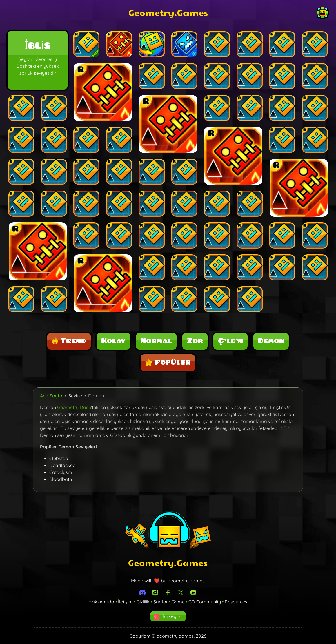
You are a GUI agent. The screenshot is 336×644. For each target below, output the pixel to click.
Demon (271, 341)
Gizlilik (143, 602)
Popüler (168, 362)
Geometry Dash (74, 407)
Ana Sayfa (51, 396)
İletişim (125, 602)
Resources (236, 602)
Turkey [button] (166, 616)
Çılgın (230, 341)
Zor (195, 341)
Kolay (113, 341)
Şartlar (161, 602)
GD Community (205, 602)
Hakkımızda (101, 602)
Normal (156, 341)
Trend (69, 341)
